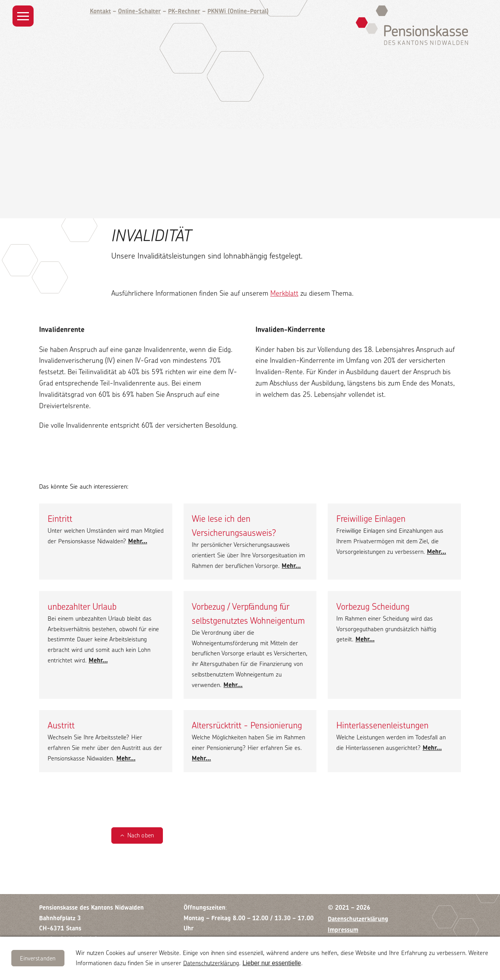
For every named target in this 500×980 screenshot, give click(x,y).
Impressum (343, 930)
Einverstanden (38, 958)
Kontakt (100, 11)
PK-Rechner (184, 11)
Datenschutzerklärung (211, 963)
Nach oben (141, 835)
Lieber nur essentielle (272, 963)
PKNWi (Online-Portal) (238, 11)
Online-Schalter (139, 11)
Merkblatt (284, 293)
